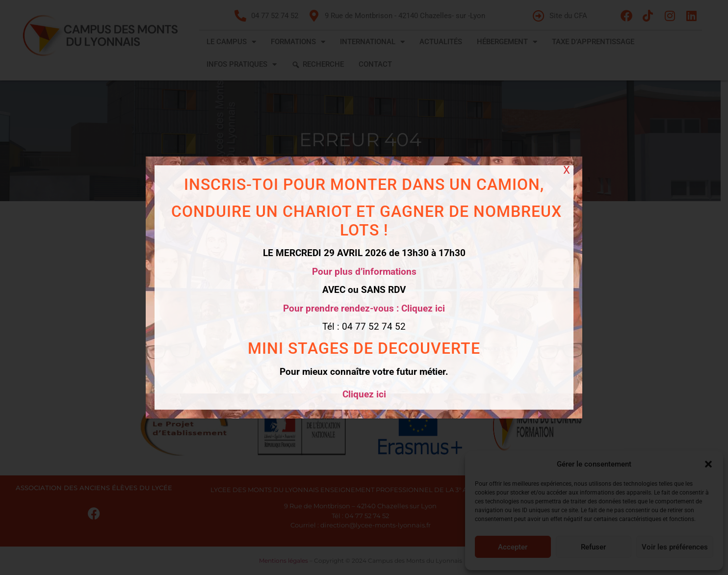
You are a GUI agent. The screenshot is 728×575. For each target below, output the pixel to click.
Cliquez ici (364, 394)
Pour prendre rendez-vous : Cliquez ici (364, 308)
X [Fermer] (567, 170)
